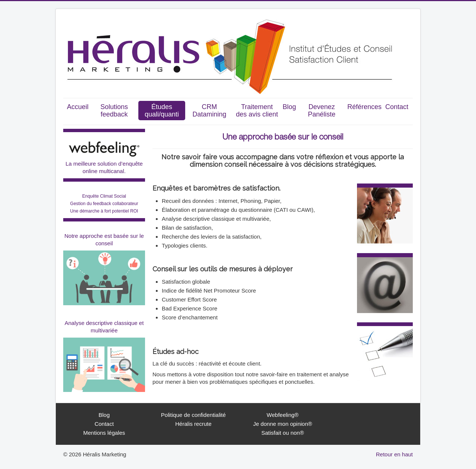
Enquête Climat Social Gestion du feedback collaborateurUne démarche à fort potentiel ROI (104, 204)
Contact (397, 107)
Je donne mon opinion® (283, 424)
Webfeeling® (283, 415)
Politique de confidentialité (193, 415)
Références (364, 107)
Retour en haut (394, 454)
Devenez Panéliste (322, 111)
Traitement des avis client (257, 111)
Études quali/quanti (162, 111)
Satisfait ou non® (283, 433)
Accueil (78, 107)
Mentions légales (104, 433)
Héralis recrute (193, 424)
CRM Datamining (209, 111)
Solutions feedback (114, 111)
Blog (289, 107)
